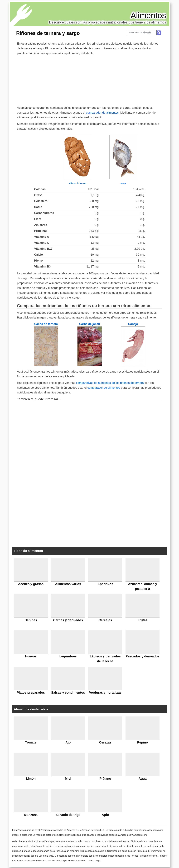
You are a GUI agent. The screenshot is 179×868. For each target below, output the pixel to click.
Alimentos (148, 15)
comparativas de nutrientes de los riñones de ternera (110, 383)
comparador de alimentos (102, 113)
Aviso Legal (95, 861)
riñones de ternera (78, 183)
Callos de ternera (46, 324)
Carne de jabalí (89, 324)
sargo (123, 183)
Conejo (133, 324)
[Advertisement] (90, 80)
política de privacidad (75, 861)
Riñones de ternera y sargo (48, 33)
